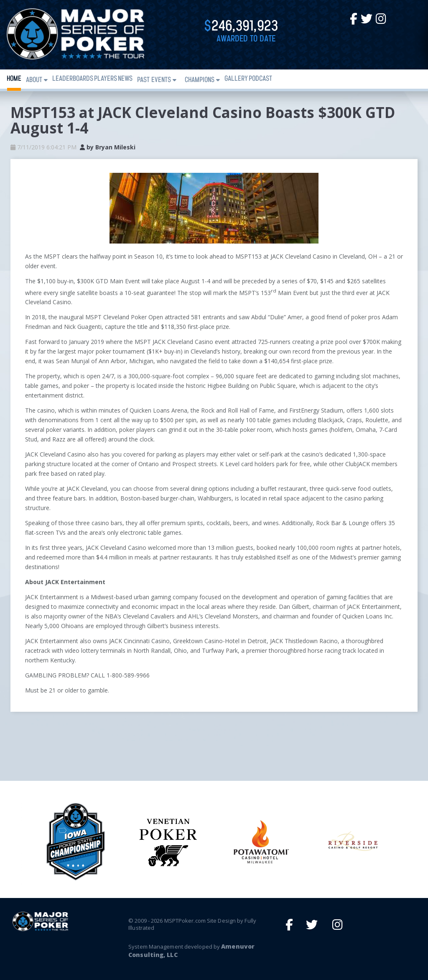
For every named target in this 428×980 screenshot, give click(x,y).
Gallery (236, 79)
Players (106, 79)
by (108, 147)
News (125, 79)
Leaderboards (73, 79)
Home (14, 79)
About (34, 80)
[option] (260, 842)
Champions (200, 80)
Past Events (154, 80)
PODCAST (260, 79)
